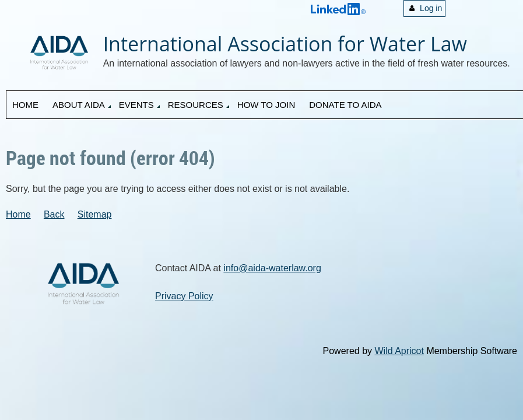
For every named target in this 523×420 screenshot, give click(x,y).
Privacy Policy (184, 296)
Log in (431, 8)
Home (18, 214)
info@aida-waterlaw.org (272, 268)
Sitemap (95, 214)
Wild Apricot (399, 351)
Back (54, 214)
